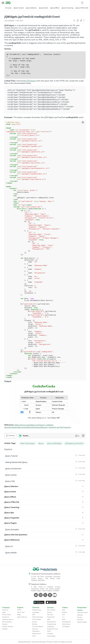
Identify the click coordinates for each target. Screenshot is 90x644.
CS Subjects (66, 627)
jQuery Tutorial (19, 8)
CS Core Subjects (38, 627)
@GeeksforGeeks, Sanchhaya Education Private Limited (38, 642)
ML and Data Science (51, 611)
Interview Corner (82, 613)
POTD (19, 610)
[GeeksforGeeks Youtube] (54, 595)
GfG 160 (80, 620)
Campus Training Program (8, 628)
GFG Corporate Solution (7, 623)
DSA (34, 615)
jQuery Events (43, 8)
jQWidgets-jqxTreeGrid (74, 443)
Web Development (51, 621)
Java (64, 615)
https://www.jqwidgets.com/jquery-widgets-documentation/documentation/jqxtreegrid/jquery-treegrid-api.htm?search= (38, 426)
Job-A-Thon (21, 612)
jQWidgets (31, 81)
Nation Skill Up (22, 617)
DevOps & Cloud (52, 629)
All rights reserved (65, 642)
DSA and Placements (51, 616)
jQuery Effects (55, 8)
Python (64, 612)
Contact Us (6, 617)
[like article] (77, 436)
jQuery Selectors (31, 8)
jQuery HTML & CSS (82, 8)
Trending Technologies (51, 635)
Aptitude (80, 615)
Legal (4, 612)
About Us (5, 610)
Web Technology (38, 617)
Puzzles (80, 617)
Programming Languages (37, 611)
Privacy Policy (7, 615)
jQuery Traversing (67, 8)
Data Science (66, 624)
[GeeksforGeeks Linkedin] (36, 595)
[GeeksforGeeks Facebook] (50, 595)
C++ (63, 617)
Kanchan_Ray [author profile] (26, 436)
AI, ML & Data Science (37, 621)
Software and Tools (36, 635)
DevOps (35, 624)
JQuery (41, 443)
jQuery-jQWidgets (54, 443)
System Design (82, 622)
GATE (49, 631)
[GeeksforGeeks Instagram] (40, 595)
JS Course (8, 8)
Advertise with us (8, 619)
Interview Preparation (36, 630)
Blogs (19, 615)
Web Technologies (28, 443)
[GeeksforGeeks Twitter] (45, 595)
